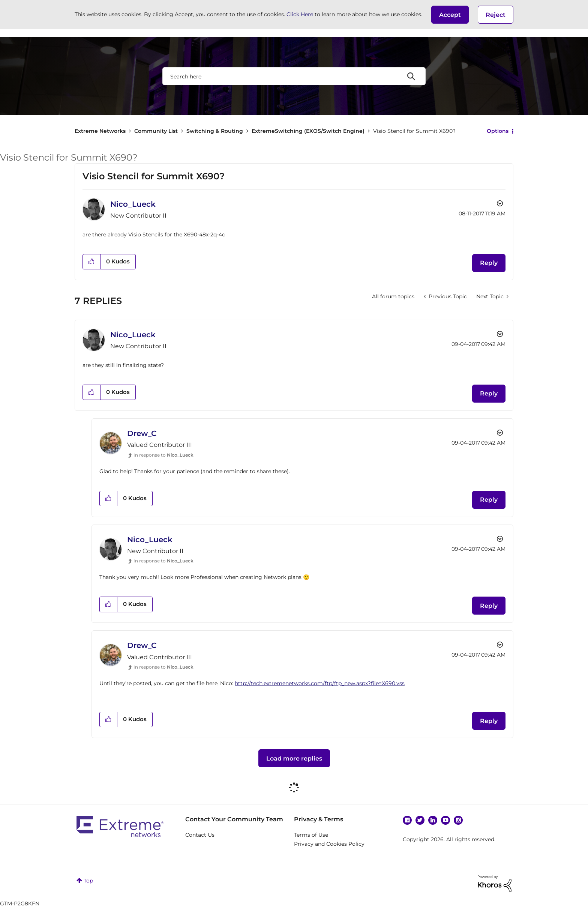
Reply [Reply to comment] (489, 393)
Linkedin (433, 820)
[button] (450, 15)
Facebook (407, 820)
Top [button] (88, 881)
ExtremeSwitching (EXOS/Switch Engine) (308, 131)
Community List (156, 131)
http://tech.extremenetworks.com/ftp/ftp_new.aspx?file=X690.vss (320, 683)
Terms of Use (311, 835)
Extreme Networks (100, 131)
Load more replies (294, 758)
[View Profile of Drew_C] (142, 433)
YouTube (445, 820)
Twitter (420, 820)
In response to (163, 455)
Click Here (300, 14)
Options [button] (498, 131)
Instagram (458, 820)
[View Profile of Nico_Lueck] (133, 204)
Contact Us (200, 835)
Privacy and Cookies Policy (329, 844)
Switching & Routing (215, 131)
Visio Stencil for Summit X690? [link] (414, 131)
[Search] (294, 76)
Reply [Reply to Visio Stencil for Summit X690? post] (489, 263)
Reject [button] (496, 15)
